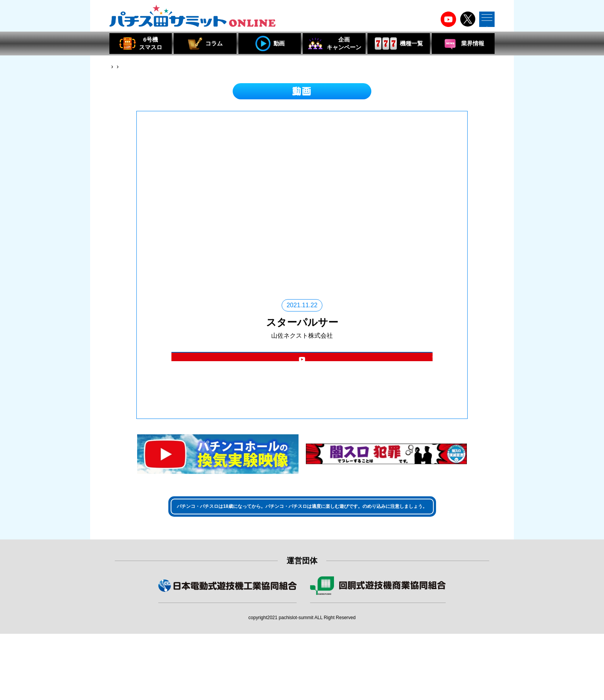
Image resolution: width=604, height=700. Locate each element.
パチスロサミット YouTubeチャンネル (302, 397)
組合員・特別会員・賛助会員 (378, 662)
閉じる (412, 448)
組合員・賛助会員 (228, 662)
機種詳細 (302, 366)
